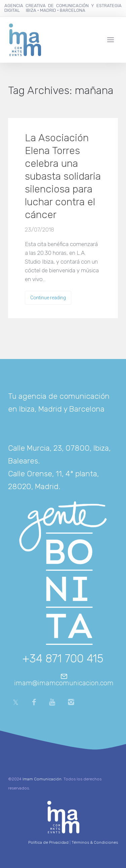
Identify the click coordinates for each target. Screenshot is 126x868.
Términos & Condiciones (95, 842)
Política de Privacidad (48, 842)
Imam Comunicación (42, 779)
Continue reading (48, 298)
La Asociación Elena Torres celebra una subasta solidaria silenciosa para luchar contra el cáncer (63, 176)
